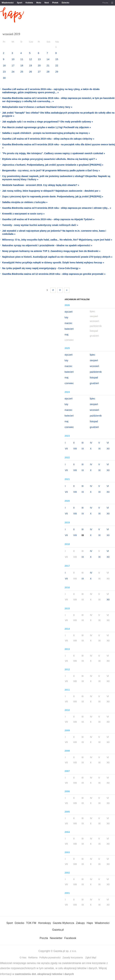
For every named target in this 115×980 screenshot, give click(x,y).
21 (48, 65)
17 (13, 65)
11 (22, 59)
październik (96, 372)
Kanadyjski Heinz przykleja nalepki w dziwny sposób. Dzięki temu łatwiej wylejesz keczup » (53, 263)
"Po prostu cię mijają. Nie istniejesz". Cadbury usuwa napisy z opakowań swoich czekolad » (54, 153)
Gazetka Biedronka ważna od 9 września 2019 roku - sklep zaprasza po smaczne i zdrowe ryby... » (57, 208)
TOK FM (31, 923)
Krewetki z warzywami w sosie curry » (23, 214)
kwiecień (69, 329)
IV (91, 443)
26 (31, 72)
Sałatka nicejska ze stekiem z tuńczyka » (25, 202)
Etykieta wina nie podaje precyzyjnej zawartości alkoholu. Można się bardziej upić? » (50, 159)
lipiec (92, 355)
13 (39, 59)
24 (13, 72)
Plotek (55, 3)
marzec (68, 323)
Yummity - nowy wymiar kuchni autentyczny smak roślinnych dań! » (40, 225)
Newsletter (56, 938)
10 (13, 59)
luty (66, 317)
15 (57, 59)
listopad (94, 378)
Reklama (33, 957)
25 (22, 72)
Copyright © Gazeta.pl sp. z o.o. (57, 951)
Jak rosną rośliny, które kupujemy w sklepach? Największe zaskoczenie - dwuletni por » (51, 191)
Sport (20, 3)
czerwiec (69, 383)
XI (99, 449)
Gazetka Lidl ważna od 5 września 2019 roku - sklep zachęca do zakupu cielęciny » (48, 139)
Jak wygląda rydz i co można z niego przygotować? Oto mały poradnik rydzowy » (48, 122)
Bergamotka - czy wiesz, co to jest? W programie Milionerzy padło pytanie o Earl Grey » (51, 170)
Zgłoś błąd (91, 957)
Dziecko (65, 3)
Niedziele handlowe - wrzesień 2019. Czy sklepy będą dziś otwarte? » (41, 185)
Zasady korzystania (73, 957)
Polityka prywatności (50, 957)
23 (4, 72)
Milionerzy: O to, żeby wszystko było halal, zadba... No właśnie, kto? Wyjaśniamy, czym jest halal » (57, 240)
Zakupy (80, 923)
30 (4, 78)
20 (39, 65)
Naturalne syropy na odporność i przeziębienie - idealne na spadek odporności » (47, 245)
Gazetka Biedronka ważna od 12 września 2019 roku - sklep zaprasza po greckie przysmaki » (54, 274)
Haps (90, 923)
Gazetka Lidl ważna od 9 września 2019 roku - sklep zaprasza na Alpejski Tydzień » (48, 219)
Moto (39, 3)
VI (108, 443)
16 (4, 65)
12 (31, 59)
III (83, 443)
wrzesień (94, 366)
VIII (75, 449)
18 (22, 65)
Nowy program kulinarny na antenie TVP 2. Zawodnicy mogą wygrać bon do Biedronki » (51, 251)
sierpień (94, 360)
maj (66, 335)
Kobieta (29, 3)
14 (48, 59)
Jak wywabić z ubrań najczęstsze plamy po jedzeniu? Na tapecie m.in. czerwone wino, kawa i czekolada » (54, 232)
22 (57, 65)
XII (108, 449)
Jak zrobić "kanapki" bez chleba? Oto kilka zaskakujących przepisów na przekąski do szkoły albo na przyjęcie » (58, 114)
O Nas (23, 957)
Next (47, 3)
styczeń (69, 312)
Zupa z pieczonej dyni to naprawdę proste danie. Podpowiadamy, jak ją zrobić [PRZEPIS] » (53, 197)
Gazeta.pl (58, 930)
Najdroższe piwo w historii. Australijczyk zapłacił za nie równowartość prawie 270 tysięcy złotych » (57, 257)
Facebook (70, 938)
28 (48, 72)
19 (31, 65)
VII (66, 449)
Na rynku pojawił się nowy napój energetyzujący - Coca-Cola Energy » (41, 268)
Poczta (105, 3)
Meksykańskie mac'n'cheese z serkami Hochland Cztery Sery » (37, 107)
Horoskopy (44, 923)
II (74, 443)
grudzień (94, 383)
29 (57, 72)
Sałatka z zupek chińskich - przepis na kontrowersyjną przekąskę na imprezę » (46, 133)
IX (83, 449)
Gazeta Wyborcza (63, 923)
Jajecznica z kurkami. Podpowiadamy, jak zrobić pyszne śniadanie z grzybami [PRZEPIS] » (53, 165)
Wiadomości (8, 3)
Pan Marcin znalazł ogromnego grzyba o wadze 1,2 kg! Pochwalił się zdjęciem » (46, 127)
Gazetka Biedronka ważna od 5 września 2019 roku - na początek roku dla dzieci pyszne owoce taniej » (59, 146)
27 (39, 72)
